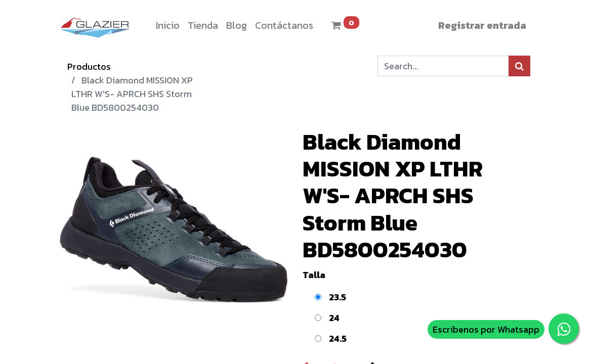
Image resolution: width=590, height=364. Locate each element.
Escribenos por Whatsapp (486, 329)
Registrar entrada (482, 25)
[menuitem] (168, 25)
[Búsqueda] (519, 66)
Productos (89, 66)
